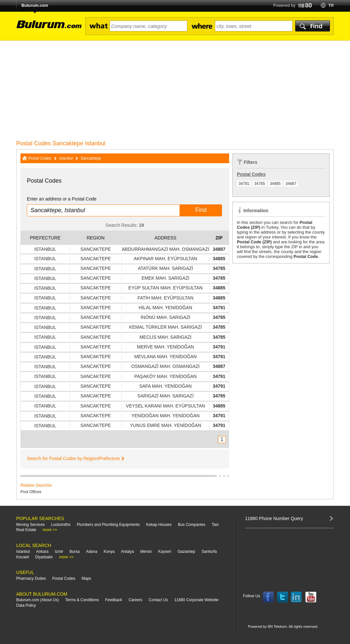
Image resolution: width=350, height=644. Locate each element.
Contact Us (158, 600)
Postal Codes (40, 158)
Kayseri (165, 552)
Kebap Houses (159, 525)
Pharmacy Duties (31, 578)
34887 (291, 184)
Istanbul (66, 158)
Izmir (59, 552)
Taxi (215, 525)
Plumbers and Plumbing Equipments (108, 525)
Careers (136, 600)
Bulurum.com (35, 5)
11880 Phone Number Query (274, 518)
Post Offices (31, 492)
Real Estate (26, 530)
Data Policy (26, 605)
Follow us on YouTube (311, 597)
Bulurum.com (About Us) (37, 600)
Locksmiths (61, 525)
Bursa (75, 552)
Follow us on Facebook (268, 597)
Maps (86, 578)
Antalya (127, 552)
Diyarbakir (44, 557)
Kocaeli (23, 557)
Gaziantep (187, 552)
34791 (244, 184)
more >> (50, 530)
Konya (109, 552)
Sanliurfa (209, 552)
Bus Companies (192, 525)
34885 (275, 184)
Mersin (146, 552)
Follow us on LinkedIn (297, 597)
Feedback (114, 600)
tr (331, 5)
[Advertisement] (175, 89)
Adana (92, 552)
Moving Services (30, 525)
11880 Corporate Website (197, 600)
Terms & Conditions (82, 600)
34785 (259, 184)
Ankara (42, 552)
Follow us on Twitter (283, 597)
